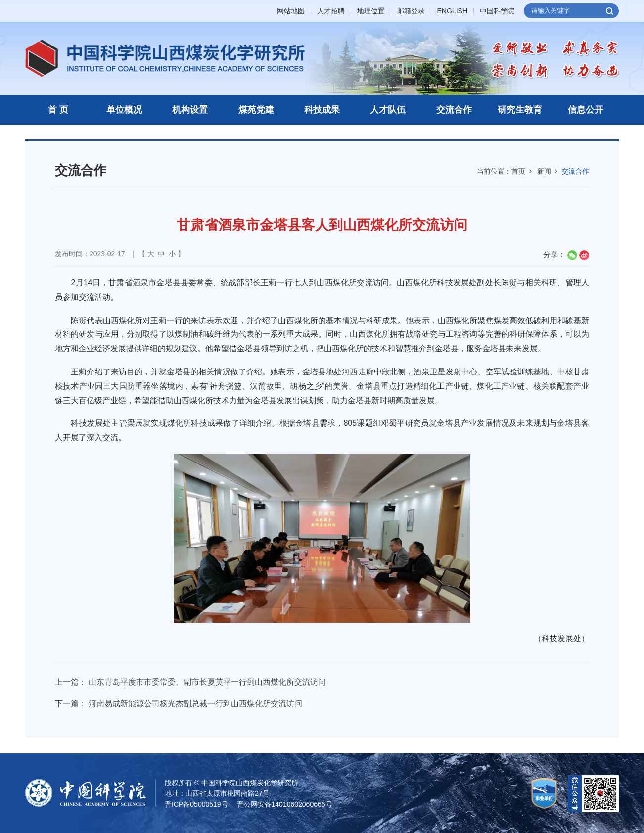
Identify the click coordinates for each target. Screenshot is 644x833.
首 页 (58, 110)
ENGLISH (452, 11)
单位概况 (124, 110)
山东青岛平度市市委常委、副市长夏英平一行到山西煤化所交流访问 (207, 682)
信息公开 (586, 110)
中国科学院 (497, 11)
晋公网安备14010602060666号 (285, 804)
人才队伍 (388, 110)
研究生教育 (520, 110)
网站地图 (291, 11)
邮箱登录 (411, 11)
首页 (518, 171)
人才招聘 (331, 11)
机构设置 (190, 110)
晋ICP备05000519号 (196, 804)
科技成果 (322, 110)
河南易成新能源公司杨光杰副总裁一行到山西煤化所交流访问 (195, 704)
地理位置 (371, 11)
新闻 (544, 171)
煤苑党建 (256, 110)
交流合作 (454, 110)
